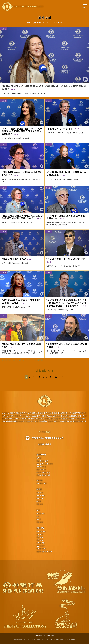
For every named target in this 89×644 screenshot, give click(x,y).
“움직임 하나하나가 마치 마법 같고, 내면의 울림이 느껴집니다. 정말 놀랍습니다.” (44, 87)
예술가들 (39, 480)
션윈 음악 (40, 534)
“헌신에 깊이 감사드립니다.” (63, 128)
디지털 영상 (41, 543)
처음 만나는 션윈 (42, 461)
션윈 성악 (40, 537)
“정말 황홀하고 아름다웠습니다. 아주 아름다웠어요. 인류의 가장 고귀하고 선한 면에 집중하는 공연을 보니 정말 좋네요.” (67, 303)
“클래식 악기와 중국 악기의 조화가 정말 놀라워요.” (67, 345)
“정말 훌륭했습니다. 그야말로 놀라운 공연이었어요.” (22, 174)
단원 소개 (40, 498)
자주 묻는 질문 (42, 483)
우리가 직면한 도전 (43, 472)
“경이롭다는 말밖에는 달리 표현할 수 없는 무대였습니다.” (66, 174)
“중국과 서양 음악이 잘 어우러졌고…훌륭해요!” (21, 345)
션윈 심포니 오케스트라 (45, 464)
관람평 (4, 101)
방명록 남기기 (45, 444)
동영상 (39, 489)
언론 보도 (40, 504)
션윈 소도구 (41, 546)
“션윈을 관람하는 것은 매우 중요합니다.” (66, 260)
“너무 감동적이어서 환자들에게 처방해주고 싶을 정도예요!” (21, 301)
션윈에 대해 (41, 455)
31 (56, 377)
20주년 (39, 458)
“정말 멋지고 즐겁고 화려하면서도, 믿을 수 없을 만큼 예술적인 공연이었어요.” (22, 217)
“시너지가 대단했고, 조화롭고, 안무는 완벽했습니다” (66, 217)
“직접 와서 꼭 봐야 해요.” (17, 259)
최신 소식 (40, 493)
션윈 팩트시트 (41, 470)
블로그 (39, 519)
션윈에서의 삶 (41, 467)
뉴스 (38, 510)
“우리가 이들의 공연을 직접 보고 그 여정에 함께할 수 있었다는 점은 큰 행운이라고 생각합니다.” (22, 131)
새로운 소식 (41, 514)
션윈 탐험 (40, 528)
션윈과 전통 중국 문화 (44, 552)
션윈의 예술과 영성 (43, 475)
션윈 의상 (40, 540)
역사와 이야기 (41, 549)
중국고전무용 (41, 532)
